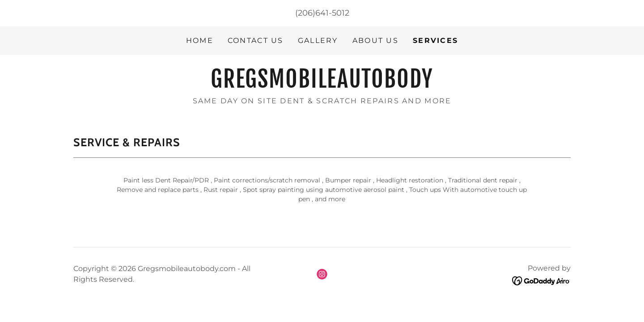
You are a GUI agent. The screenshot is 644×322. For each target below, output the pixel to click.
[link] (322, 85)
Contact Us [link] (256, 40)
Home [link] (200, 40)
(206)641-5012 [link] (322, 13)
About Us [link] (375, 40)
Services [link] (435, 40)
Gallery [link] (318, 40)
